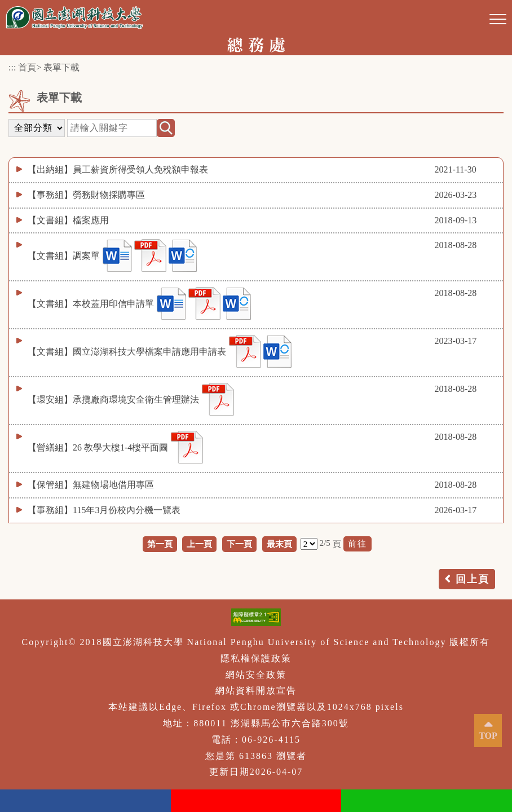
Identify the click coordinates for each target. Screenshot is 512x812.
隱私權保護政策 (256, 658)
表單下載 (61, 67)
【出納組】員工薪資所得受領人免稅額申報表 (118, 169)
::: (12, 67)
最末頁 (279, 544)
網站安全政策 (256, 675)
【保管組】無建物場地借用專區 (91, 485)
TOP (488, 736)
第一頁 (160, 544)
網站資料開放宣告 (256, 690)
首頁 (27, 67)
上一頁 (199, 544)
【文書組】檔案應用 (68, 220)
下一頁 (239, 544)
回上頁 (473, 579)
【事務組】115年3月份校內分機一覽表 (104, 510)
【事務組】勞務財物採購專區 (86, 195)
